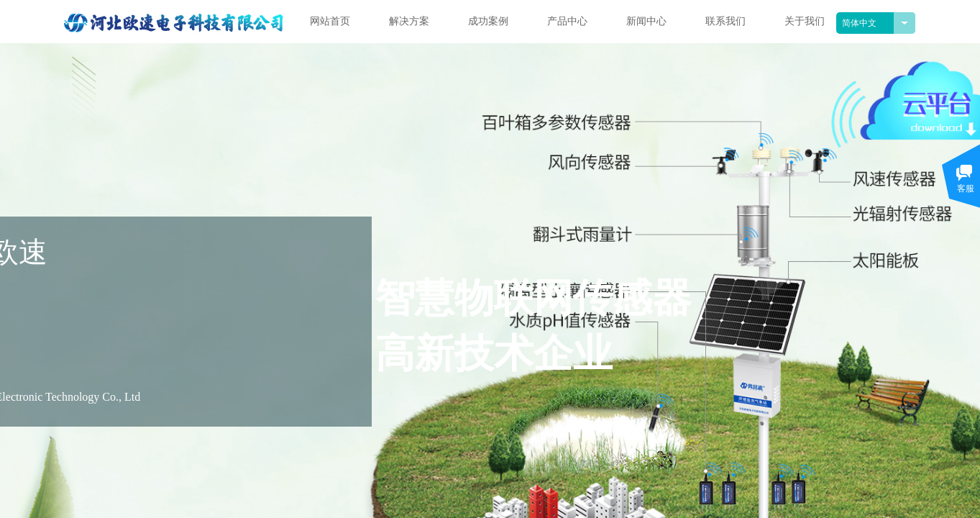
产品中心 (567, 21)
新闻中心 (646, 21)
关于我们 (805, 21)
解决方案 (409, 21)
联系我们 (725, 21)
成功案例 (488, 21)
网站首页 (330, 21)
